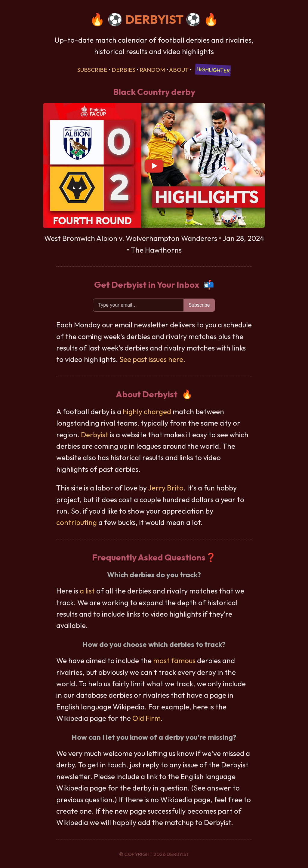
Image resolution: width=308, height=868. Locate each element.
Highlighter (213, 70)
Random (152, 70)
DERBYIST (154, 19)
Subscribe (92, 70)
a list (87, 591)
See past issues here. (152, 359)
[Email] (138, 305)
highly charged (147, 411)
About (179, 70)
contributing (77, 522)
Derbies (123, 70)
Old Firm (146, 718)
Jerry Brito (166, 488)
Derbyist (95, 435)
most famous (174, 660)
